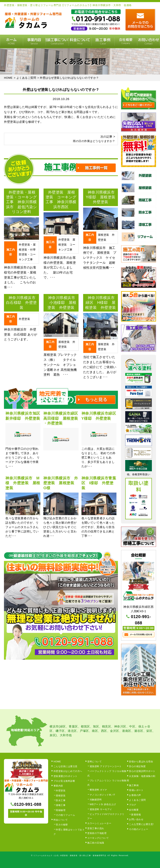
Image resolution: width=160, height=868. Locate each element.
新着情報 (136, 815)
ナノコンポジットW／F (102, 795)
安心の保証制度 (137, 766)
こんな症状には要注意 (66, 766)
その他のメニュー (139, 829)
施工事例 (103, 41)
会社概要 (126, 41)
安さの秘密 (62, 825)
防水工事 (61, 800)
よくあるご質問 (137, 800)
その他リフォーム (65, 815)
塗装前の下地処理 (97, 833)
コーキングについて (98, 838)
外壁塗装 (61, 791)
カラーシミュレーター (99, 823)
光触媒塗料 (96, 800)
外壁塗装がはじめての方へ (68, 771)
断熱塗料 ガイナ (99, 790)
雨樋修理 (61, 810)
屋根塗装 (61, 796)
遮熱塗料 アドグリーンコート (106, 766)
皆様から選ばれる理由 (141, 762)
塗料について (94, 762)
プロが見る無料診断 (64, 781)
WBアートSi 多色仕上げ (103, 804)
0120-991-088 (28, 804)
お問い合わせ (136, 819)
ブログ (133, 805)
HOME (11, 41)
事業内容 (34, 41)
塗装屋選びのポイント (66, 776)
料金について (80, 41)
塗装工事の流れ (57, 41)
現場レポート (136, 790)
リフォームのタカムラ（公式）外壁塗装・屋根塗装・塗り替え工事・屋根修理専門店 (70, 855)
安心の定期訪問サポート (142, 771)
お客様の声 (135, 795)
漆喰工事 (61, 805)
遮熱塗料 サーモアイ (101, 809)
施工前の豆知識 (96, 843)
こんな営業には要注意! (141, 824)
